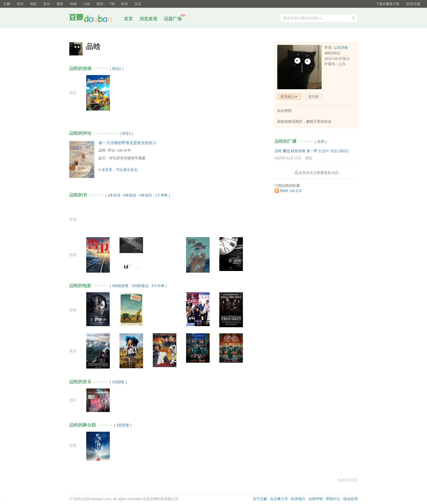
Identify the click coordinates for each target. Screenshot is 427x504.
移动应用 (350, 499)
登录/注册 (413, 4)
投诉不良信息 (348, 480)
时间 (124, 4)
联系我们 (298, 499)
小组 (87, 4)
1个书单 (161, 195)
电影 (33, 4)
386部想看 (120, 286)
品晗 (102, 150)
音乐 (47, 4)
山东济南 (341, 48)
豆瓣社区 (95, 19)
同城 (73, 4)
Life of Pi (124, 150)
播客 (60, 4)
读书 (20, 4)
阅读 (100, 4)
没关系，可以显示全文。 (121, 170)
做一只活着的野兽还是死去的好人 (128, 143)
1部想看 (123, 425)
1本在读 (114, 195)
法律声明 (316, 499)
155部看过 (140, 286)
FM (112, 4)
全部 (321, 141)
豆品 (138, 4)
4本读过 (146, 195)
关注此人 (288, 97)
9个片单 (158, 286)
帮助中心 (333, 499)
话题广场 (173, 19)
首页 (128, 19)
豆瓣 (7, 4)
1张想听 (118, 382)
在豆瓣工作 (279, 499)
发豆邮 (313, 97)
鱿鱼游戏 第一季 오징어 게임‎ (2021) (320, 151)
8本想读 (130, 195)
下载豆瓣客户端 (388, 4)
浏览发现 (149, 19)
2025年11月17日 (288, 158)
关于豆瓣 (260, 499)
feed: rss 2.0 (291, 191)
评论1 (126, 133)
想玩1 (117, 69)
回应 (309, 158)
